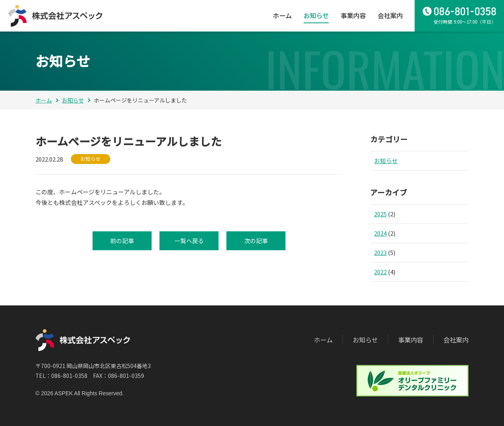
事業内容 (353, 15)
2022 (380, 272)
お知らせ (316, 15)
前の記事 (122, 241)
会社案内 (390, 15)
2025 (380, 214)
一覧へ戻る (189, 241)
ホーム (282, 15)
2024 (380, 233)
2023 (380, 252)
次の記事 (256, 241)
